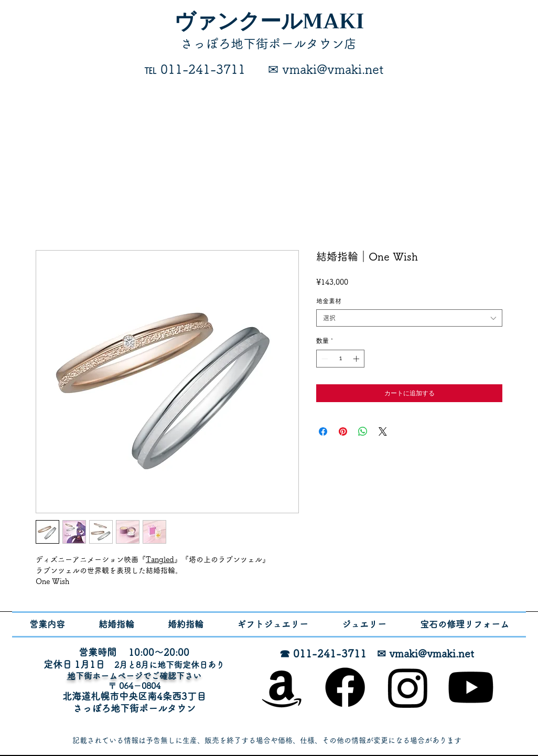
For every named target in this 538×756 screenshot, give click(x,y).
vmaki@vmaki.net (432, 653)
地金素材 (329, 301)
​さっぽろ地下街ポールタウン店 (268, 44)
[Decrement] (324, 359)
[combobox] (409, 318)
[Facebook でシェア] (323, 431)
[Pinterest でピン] (343, 431)
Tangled (160, 559)
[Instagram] (408, 687)
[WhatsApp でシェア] (363, 431)
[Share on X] (383, 431)
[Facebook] (345, 687)
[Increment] (357, 359)
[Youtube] (471, 687)
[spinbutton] (340, 359)
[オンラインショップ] (282, 687)
